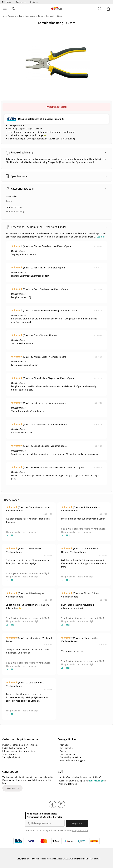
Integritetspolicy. (80, 830)
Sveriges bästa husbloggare (73, 760)
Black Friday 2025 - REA (70, 757)
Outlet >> (34, 2)
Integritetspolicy (68, 754)
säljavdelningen (97, 781)
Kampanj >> (21, 2)
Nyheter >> (7, 2)
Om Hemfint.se (67, 748)
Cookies (64, 751)
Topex (9, 201)
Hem (4, 16)
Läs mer (101, 237)
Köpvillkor (65, 745)
